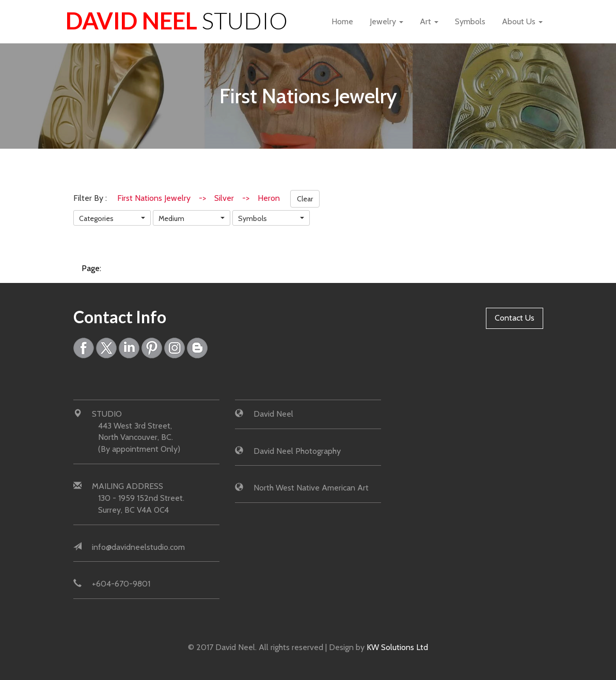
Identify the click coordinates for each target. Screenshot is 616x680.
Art (429, 21)
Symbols (470, 21)
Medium (171, 218)
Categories (96, 218)
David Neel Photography (297, 451)
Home (342, 21)
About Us (522, 21)
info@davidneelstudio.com (138, 547)
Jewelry (386, 21)
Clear (305, 199)
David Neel (177, 21)
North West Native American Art (311, 488)
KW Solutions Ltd (397, 647)
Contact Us (515, 318)
